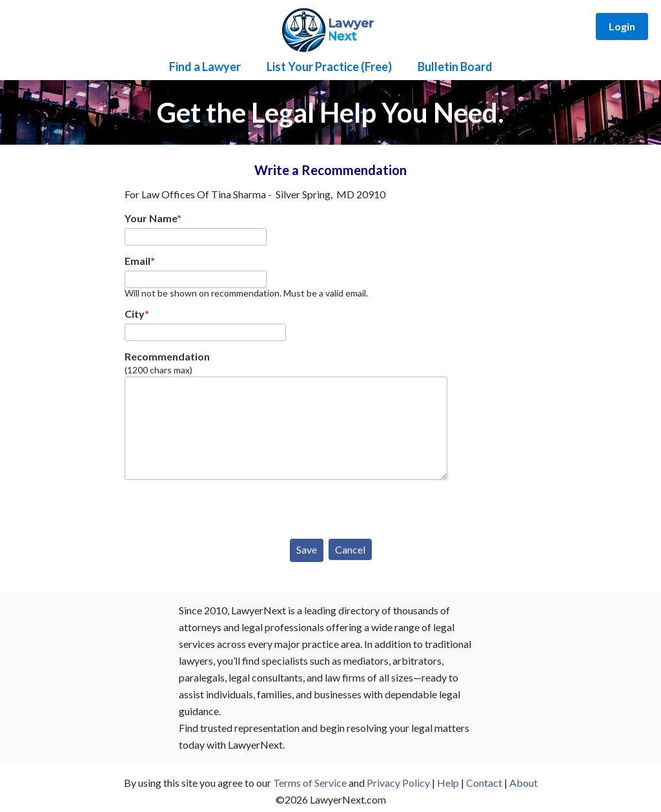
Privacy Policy (398, 783)
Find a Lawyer (205, 67)
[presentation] (223, 506)
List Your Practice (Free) (329, 67)
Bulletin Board (455, 67)
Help (448, 783)
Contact (484, 783)
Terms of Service (310, 783)
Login (622, 26)
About (524, 783)
